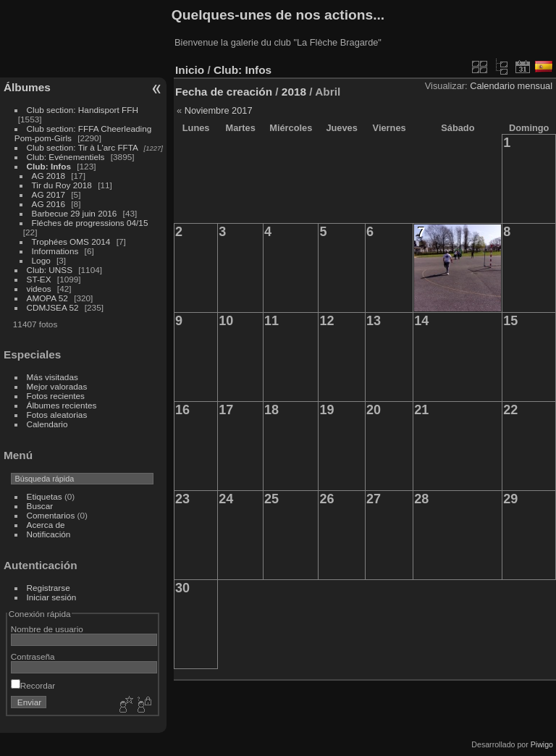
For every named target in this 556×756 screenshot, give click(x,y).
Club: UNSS (50, 270)
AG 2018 (49, 176)
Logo (41, 260)
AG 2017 (49, 194)
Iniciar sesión (52, 597)
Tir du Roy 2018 (62, 185)
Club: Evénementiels (66, 157)
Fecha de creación (224, 92)
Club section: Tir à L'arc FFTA (83, 147)
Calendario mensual (511, 86)
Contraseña (33, 656)
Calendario (47, 424)
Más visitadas (52, 377)
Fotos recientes (56, 396)
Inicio (190, 70)
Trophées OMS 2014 (71, 241)
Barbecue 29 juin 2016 (75, 213)
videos (39, 289)
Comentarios (51, 515)
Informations (55, 251)
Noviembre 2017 (219, 110)
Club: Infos (49, 166)
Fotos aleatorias (57, 415)
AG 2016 (49, 204)
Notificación (49, 534)
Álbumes (27, 87)
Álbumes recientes (62, 405)
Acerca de (46, 525)
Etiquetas (45, 496)
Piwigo (542, 744)
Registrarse (49, 588)
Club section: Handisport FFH (83, 110)
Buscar (40, 506)
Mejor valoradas (57, 386)
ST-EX (39, 279)
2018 (294, 92)
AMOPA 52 (47, 298)
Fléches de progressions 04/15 (90, 223)
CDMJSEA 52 (53, 307)
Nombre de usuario (47, 629)
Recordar (33, 685)
